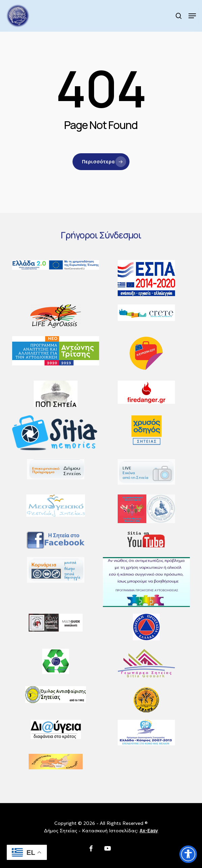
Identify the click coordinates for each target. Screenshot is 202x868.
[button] (192, 16)
